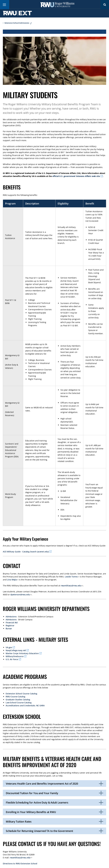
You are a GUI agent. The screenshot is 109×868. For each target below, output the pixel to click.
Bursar (9, 628)
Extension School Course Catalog (21, 694)
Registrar (10, 625)
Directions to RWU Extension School (20, 864)
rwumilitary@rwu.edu (71, 586)
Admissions (11, 617)
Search (105, 5)
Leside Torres (71, 577)
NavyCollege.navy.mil (16, 650)
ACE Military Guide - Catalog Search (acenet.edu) (26, 552)
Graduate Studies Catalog (18, 700)
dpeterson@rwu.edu (20, 595)
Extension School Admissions (17, 23)
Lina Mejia (12, 580)
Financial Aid (12, 623)
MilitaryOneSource (15, 656)
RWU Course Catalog (15, 697)
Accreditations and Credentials (20, 705)
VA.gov (9, 647)
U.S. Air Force (12, 659)
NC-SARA (40, 705)
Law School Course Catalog (19, 703)
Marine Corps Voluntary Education (22, 653)
